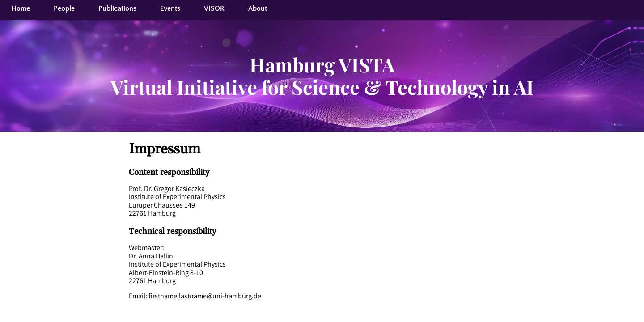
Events (170, 8)
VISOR (214, 8)
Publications (117, 8)
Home (21, 8)
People (64, 8)
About (258, 8)
